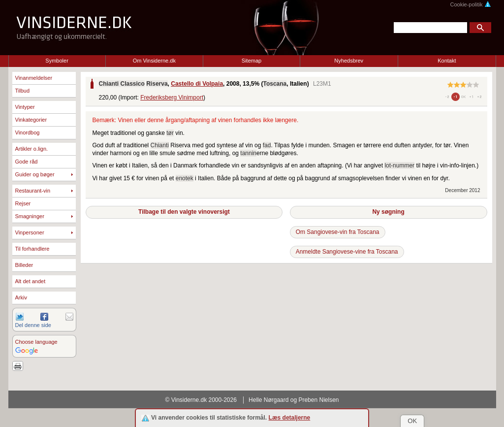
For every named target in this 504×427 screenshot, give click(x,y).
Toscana (275, 84)
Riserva (157, 84)
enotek (185, 178)
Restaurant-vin (33, 191)
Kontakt (447, 61)
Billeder (24, 265)
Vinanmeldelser (34, 78)
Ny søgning (388, 212)
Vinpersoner (30, 232)
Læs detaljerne (290, 418)
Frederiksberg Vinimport (172, 98)
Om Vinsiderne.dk (154, 61)
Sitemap (252, 61)
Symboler (57, 61)
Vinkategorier (31, 120)
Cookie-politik (470, 4)
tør (170, 133)
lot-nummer (399, 165)
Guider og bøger (35, 174)
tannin (248, 153)
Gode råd (27, 162)
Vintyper (25, 107)
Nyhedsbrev (349, 61)
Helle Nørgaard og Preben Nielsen (294, 400)
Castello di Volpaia (197, 84)
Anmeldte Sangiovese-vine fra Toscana (347, 252)
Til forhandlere (32, 249)
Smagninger (30, 216)
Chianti (160, 145)
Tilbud (23, 91)
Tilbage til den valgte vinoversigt (184, 212)
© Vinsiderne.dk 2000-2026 (201, 400)
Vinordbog (28, 132)
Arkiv (21, 297)
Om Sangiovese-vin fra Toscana (338, 232)
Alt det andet (31, 281)
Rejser (23, 203)
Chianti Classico (122, 84)
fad (267, 145)
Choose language (36, 342)
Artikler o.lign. (32, 149)
